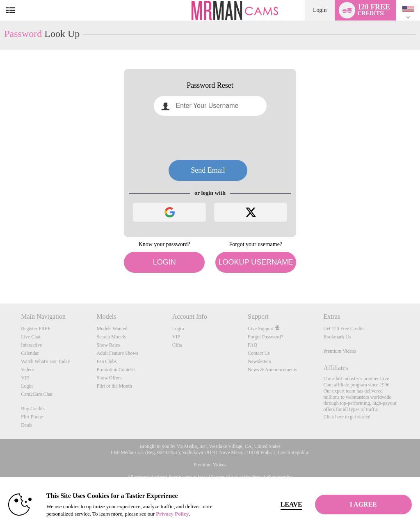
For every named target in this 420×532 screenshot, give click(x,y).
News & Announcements (272, 370)
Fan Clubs (106, 361)
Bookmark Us (337, 337)
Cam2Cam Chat (37, 394)
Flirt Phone (32, 417)
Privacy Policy (172, 514)
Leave (291, 504)
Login (320, 10)
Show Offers (109, 378)
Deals (26, 425)
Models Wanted (112, 329)
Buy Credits (33, 409)
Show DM (0, 273)
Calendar (30, 353)
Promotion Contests (116, 370)
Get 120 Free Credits (344, 329)
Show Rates (108, 345)
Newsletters (259, 361)
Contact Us (259, 353)
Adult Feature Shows (117, 353)
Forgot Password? (265, 337)
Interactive (31, 345)
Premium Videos (340, 351)
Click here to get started (347, 417)
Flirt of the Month (114, 386)
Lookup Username (256, 262)
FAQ (252, 345)
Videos (28, 370)
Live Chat (31, 337)
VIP (25, 378)
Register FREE (36, 329)
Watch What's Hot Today (46, 361)
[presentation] (210, 138)
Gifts (177, 345)
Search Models (111, 337)
